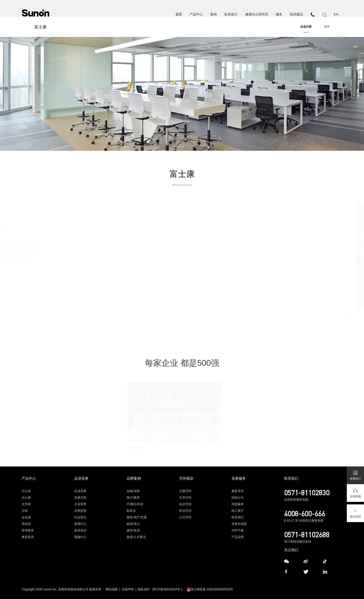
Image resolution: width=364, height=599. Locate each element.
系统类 (26, 524)
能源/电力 (133, 524)
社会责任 (80, 517)
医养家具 (28, 530)
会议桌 (26, 517)
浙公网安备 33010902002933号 (210, 589)
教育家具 (28, 537)
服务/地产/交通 (137, 517)
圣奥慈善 (80, 511)
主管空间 (185, 498)
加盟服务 (238, 504)
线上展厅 (238, 511)
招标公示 (238, 498)
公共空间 (185, 517)
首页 (179, 14)
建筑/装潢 (133, 530)
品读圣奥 (80, 491)
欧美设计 (231, 14)
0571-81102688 (307, 534)
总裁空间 (185, 491)
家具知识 (80, 530)
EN (336, 14)
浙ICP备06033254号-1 (167, 589)
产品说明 (238, 537)
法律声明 (128, 589)
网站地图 (112, 589)
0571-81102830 (307, 493)
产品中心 (196, 14)
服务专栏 (238, 491)
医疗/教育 (133, 498)
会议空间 (185, 504)
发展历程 (80, 498)
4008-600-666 (305, 514)
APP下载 (238, 530)
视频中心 (80, 537)
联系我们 (238, 517)
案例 (214, 14)
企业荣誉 (80, 504)
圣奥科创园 (239, 524)
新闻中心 (80, 524)
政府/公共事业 (136, 537)
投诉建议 (297, 14)
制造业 (131, 511)
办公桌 (26, 491)
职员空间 (185, 511)
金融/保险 (133, 491)
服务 (279, 14)
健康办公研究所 (257, 14)
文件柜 (26, 504)
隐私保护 (144, 589)
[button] (313, 314)
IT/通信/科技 (135, 504)
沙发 (25, 511)
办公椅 (26, 498)
